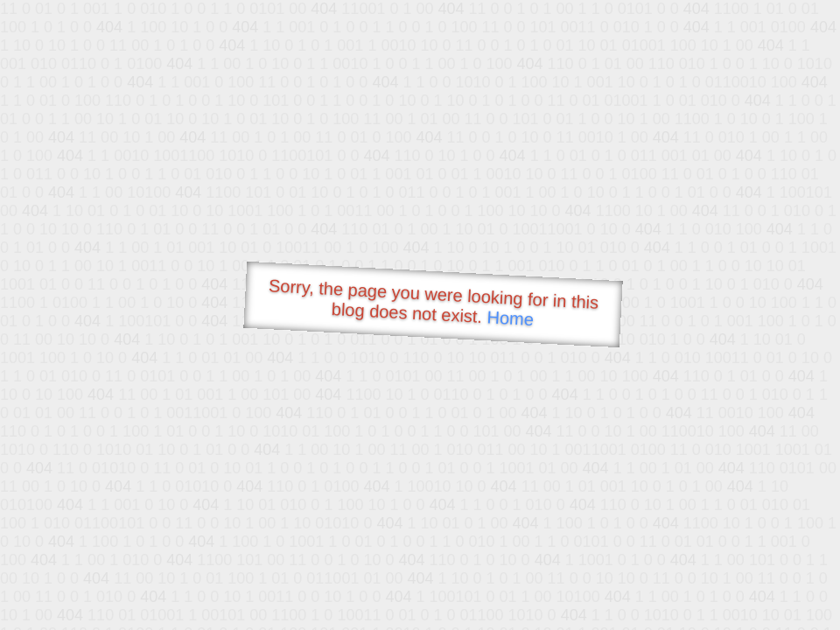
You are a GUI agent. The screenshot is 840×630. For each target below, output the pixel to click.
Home (510, 318)
